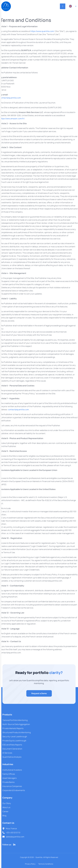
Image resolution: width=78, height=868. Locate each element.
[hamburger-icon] (63, 6)
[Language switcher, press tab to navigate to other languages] (72, 6)
